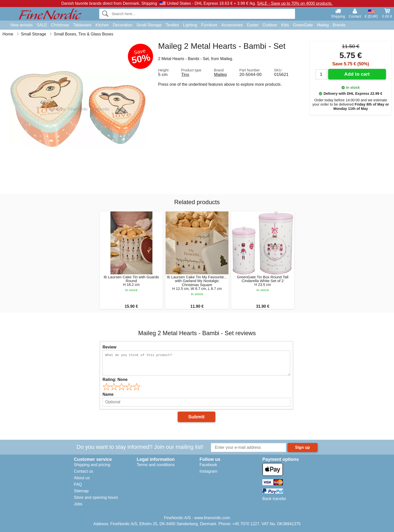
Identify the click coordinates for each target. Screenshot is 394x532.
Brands (339, 25)
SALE (42, 25)
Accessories (232, 25)
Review (109, 347)
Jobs (78, 504)
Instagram (208, 471)
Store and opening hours (96, 497)
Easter (253, 25)
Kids (285, 25)
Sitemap (81, 491)
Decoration (122, 25)
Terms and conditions (156, 465)
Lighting (190, 25)
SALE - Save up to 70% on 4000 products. (295, 3)
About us (82, 478)
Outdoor (270, 25)
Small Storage (149, 25)
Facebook (208, 465)
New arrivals (22, 25)
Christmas (60, 25)
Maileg (323, 25)
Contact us (83, 471)
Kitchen (102, 25)
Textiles (172, 25)
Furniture (209, 25)
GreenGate (303, 25)
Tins (185, 74)
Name (108, 394)
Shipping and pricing (92, 465)
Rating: (115, 380)
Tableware (82, 25)
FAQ (78, 484)
